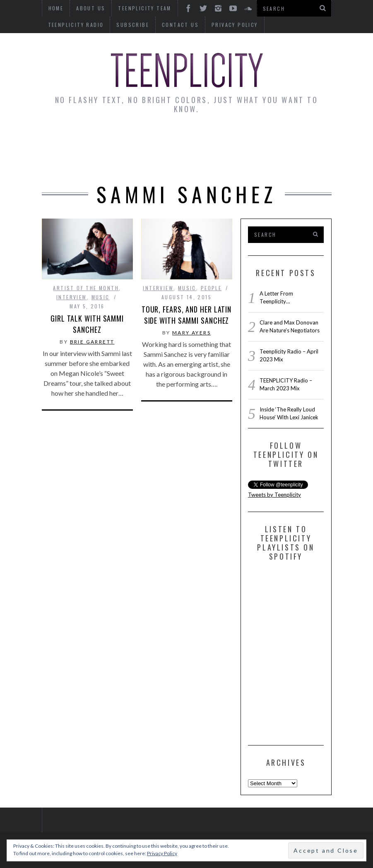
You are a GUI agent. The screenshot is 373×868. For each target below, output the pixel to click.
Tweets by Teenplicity (274, 495)
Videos (208, 161)
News (61, 138)
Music (101, 297)
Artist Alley (158, 138)
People (211, 288)
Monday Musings (223, 138)
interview (72, 297)
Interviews (103, 138)
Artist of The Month (86, 288)
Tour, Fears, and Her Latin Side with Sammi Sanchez (186, 315)
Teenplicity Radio (76, 25)
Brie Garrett (92, 342)
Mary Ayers (191, 333)
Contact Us (180, 25)
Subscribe (133, 25)
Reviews (168, 161)
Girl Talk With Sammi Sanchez (87, 324)
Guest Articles (292, 138)
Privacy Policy (235, 25)
